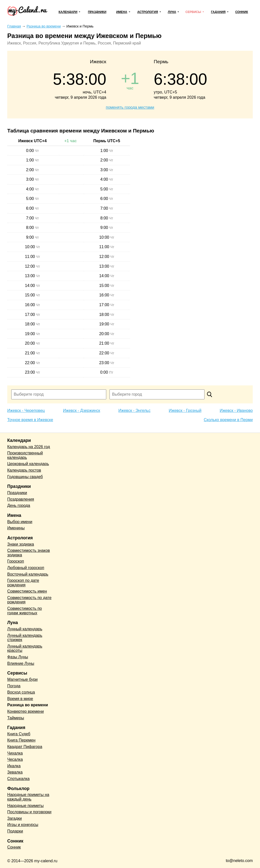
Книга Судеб (19, 734)
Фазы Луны (18, 657)
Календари (68, 12)
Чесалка (15, 759)
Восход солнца (21, 692)
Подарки (15, 831)
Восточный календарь (28, 574)
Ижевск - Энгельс (134, 411)
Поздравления (21, 499)
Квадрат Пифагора (25, 747)
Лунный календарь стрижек (25, 638)
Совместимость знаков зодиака (29, 553)
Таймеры (16, 718)
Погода (14, 686)
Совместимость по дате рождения (29, 600)
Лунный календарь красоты (25, 648)
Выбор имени (20, 522)
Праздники (97, 12)
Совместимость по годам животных (25, 611)
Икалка (14, 766)
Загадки (14, 818)
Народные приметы (25, 806)
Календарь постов (24, 470)
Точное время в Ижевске (30, 420)
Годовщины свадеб (25, 477)
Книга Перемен (21, 740)
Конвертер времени (25, 711)
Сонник (242, 12)
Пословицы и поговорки (29, 812)
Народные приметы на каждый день (28, 797)
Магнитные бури (22, 679)
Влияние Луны (21, 663)
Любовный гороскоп (26, 568)
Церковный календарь (28, 464)
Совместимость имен (27, 591)
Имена (122, 12)
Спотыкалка (18, 779)
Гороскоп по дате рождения (23, 583)
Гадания (218, 12)
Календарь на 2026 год (29, 447)
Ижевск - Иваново (236, 411)
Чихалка (15, 753)
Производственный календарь (25, 455)
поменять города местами (130, 107)
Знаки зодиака (21, 544)
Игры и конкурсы (23, 825)
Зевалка (15, 772)
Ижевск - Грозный (185, 411)
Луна (172, 12)
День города (19, 505)
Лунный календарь (25, 629)
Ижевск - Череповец (26, 411)
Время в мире (20, 699)
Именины (16, 528)
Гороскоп (16, 561)
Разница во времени (28, 705)
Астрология (148, 12)
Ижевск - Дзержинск (81, 411)
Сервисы (193, 12)
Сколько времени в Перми (228, 420)
